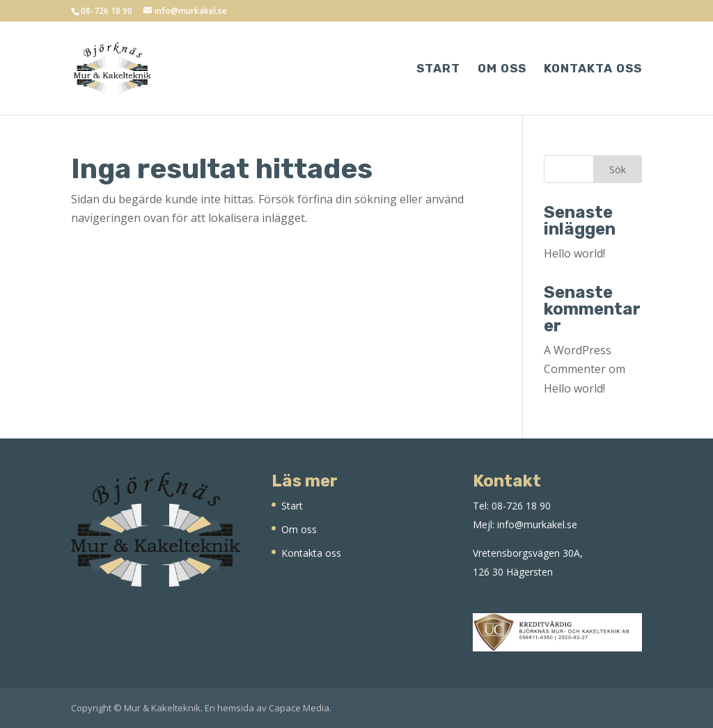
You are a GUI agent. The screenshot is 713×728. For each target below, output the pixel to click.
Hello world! (574, 253)
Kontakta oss (593, 69)
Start (438, 69)
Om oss (502, 69)
